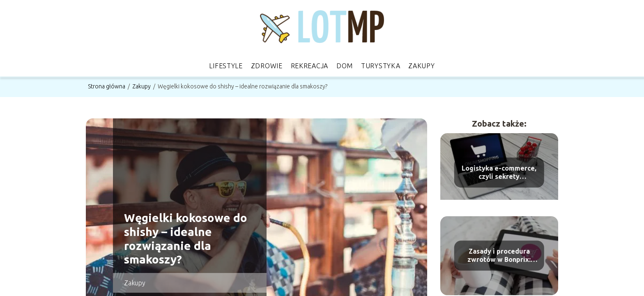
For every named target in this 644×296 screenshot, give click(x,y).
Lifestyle (226, 66)
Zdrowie (267, 66)
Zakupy (421, 66)
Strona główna (107, 86)
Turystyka (381, 66)
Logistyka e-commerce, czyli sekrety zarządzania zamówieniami (499, 173)
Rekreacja (309, 66)
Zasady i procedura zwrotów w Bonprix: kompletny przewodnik (499, 256)
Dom (345, 66)
